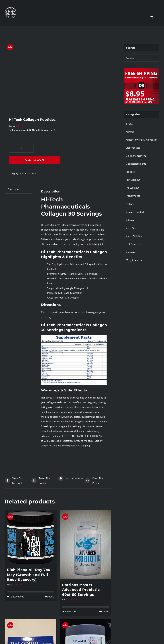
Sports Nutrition (28, 173)
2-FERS (129, 124)
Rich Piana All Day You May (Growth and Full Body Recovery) (29, 575)
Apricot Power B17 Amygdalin (141, 140)
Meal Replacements (136, 164)
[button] (32, 130)
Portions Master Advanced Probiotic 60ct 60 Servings (81, 590)
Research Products (135, 212)
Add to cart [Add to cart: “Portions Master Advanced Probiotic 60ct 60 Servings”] (70, 612)
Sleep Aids (131, 228)
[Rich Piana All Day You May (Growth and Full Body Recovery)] (31, 537)
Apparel (130, 132)
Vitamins (130, 252)
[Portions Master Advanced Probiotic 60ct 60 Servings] (86, 545)
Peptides (130, 172)
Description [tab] (14, 189)
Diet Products (133, 148)
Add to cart (35, 160)
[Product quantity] (21, 148)
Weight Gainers (134, 260)
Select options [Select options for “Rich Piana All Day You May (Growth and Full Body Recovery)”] (17, 597)
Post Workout (133, 180)
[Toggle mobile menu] (158, 17)
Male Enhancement (136, 156)
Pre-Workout (132, 188)
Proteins (130, 204)
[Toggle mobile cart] (152, 17)
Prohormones (133, 196)
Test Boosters (133, 244)
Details (51, 597)
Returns (130, 220)
